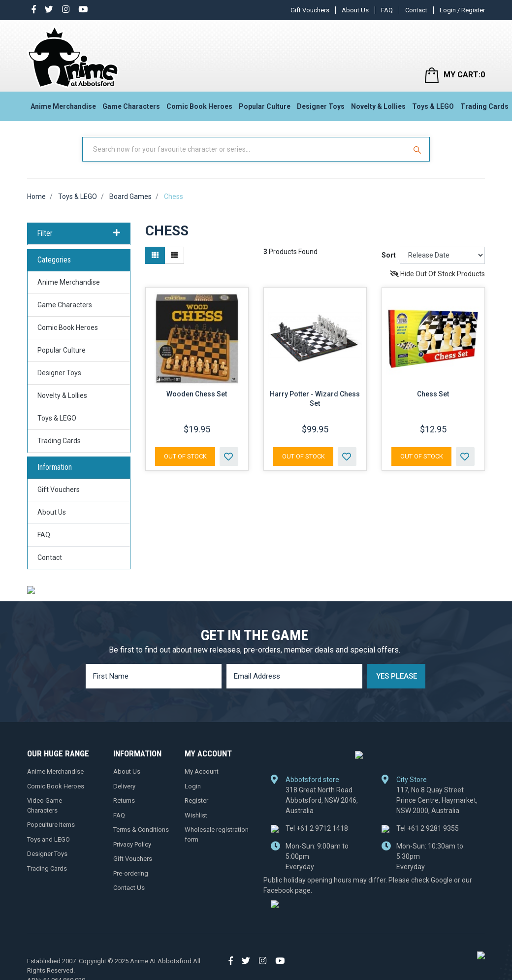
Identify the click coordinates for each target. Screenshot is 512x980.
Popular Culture (265, 106)
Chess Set (433, 394)
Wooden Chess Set (197, 394)
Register (196, 800)
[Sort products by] (442, 255)
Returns (124, 800)
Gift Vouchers (310, 10)
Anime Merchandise (63, 106)
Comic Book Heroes (199, 106)
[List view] (174, 255)
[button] (229, 457)
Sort (389, 255)
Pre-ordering (131, 873)
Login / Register (462, 10)
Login (193, 786)
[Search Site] (418, 149)
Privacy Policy (132, 844)
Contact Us (129, 888)
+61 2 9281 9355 (428, 828)
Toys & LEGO (433, 106)
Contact (416, 10)
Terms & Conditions (141, 830)
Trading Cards (484, 106)
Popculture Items (51, 825)
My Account (202, 771)
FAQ (387, 10)
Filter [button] (79, 233)
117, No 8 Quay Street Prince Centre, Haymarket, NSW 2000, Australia (437, 800)
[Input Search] (245, 149)
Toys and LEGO (48, 839)
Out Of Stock (185, 456)
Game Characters (131, 106)
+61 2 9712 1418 (317, 828)
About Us (355, 10)
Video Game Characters (45, 805)
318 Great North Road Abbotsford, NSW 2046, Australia (322, 800)
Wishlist (196, 815)
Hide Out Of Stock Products (437, 274)
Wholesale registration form (217, 834)
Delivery (124, 786)
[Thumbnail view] (155, 255)
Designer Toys (321, 106)
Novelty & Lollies (378, 106)
